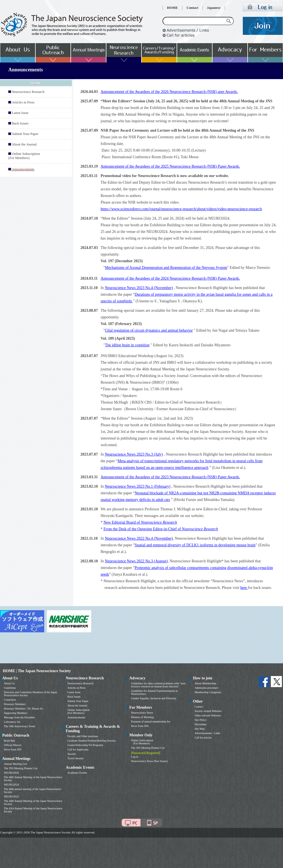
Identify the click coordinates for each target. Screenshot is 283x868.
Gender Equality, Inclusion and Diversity (154, 698)
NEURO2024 (11, 785)
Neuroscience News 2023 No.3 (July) (134, 454)
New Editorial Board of (140, 522)
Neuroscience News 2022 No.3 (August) (136, 561)
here (244, 588)
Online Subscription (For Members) (24, 156)
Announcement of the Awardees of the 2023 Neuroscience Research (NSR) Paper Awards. (170, 477)
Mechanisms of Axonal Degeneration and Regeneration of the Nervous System (166, 268)
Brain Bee (9, 741)
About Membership (205, 683)
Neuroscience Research (28, 92)
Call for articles (203, 738)
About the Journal (24, 144)
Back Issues (20, 123)
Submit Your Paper (25, 134)
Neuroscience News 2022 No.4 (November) (139, 538)
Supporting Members (16, 713)
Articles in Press (23, 102)
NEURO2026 (11, 773)
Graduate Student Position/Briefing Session (91, 741)
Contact (192, 8)
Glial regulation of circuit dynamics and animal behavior (149, 330)
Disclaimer (201, 724)
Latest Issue (20, 113)
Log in (135, 757)
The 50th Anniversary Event (19, 726)
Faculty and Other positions (83, 736)
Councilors (10, 700)
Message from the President (19, 717)
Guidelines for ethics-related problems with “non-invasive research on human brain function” (158, 685)
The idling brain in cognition (127, 345)
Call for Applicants (78, 749)
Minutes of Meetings (142, 717)
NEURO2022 (11, 796)
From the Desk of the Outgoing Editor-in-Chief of (161, 529)
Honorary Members (15, 704)
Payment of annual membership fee (151, 722)
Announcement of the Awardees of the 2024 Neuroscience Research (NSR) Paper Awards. (170, 278)
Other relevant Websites (208, 715)
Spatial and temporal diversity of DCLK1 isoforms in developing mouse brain (195, 545)
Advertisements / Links (207, 733)
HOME (172, 8)
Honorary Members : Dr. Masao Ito (23, 709)
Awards (72, 754)
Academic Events (77, 773)
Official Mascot (13, 745)
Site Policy (201, 720)
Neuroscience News (142, 713)
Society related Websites (208, 711)
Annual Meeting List (15, 764)
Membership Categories (208, 692)
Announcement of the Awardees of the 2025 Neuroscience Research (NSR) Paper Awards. (170, 166)
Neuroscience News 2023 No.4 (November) (139, 288)
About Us (9, 683)
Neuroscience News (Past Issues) (149, 761)
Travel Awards (75, 758)
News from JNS (13, 749)
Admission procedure (206, 688)
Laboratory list (12, 722)
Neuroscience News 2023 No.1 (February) (138, 486)
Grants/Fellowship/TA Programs (85, 745)
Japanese (214, 8)
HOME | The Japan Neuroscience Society (37, 671)
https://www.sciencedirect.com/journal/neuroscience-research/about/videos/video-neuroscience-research (181, 209)
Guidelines (10, 688)
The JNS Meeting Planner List (21, 768)
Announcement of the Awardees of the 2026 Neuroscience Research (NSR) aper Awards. (169, 92)
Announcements (76, 717)
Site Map (200, 729)
